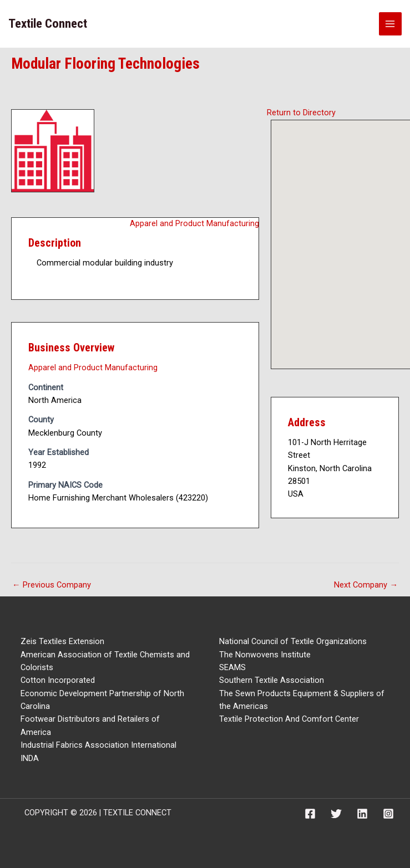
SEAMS (232, 667)
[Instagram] (388, 814)
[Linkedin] (362, 814)
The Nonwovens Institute (265, 655)
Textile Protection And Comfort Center (289, 719)
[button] (352, 234)
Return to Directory (301, 113)
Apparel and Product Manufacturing (194, 223)
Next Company (366, 585)
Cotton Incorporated (58, 680)
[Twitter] (336, 814)
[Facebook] (310, 814)
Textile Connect (48, 24)
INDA (30, 758)
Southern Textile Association (272, 680)
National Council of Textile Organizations (293, 641)
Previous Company (52, 585)
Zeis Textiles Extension (62, 641)
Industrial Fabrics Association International (98, 745)
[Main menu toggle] (391, 24)
